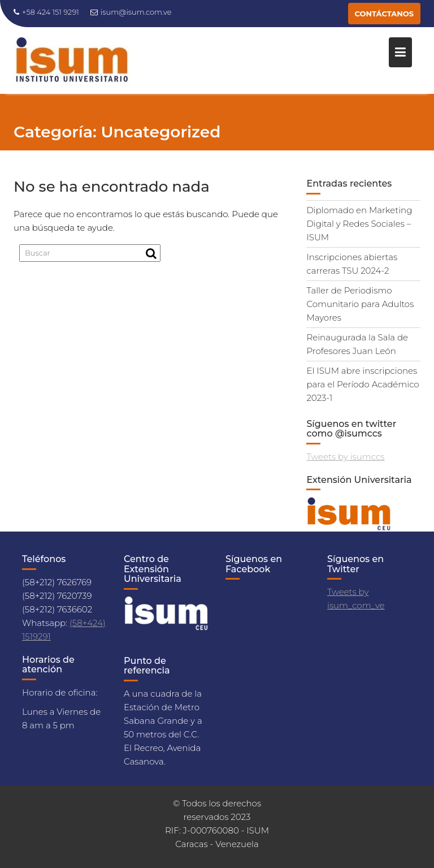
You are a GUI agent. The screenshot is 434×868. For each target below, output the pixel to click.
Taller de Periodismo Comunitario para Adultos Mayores (360, 304)
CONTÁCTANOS (384, 14)
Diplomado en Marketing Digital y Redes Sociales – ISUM (359, 224)
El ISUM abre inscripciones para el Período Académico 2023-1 (363, 384)
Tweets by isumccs (345, 457)
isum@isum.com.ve (131, 12)
